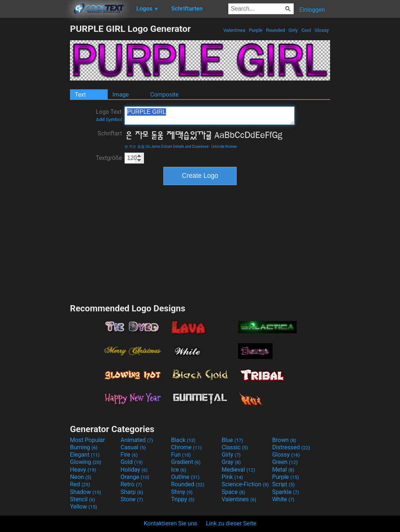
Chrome (186, 447)
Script (284, 484)
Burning (84, 447)
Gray (231, 462)
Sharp (132, 492)
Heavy (83, 470)
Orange (135, 477)
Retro (131, 484)
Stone (132, 499)
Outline (185, 477)
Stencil (82, 499)
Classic (235, 447)
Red (80, 484)
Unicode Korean (224, 147)
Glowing (86, 462)
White (283, 499)
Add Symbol (109, 119)
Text (80, 95)
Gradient (186, 462)
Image (121, 95)
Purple (256, 30)
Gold (132, 462)
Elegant (85, 455)
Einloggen (312, 10)
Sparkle (286, 492)
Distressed (291, 447)
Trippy (183, 499)
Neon (81, 477)
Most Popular (88, 440)
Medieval (238, 470)
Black (183, 440)
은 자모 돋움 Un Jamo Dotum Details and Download (166, 147)
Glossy (322, 30)
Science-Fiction (245, 484)
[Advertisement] (35, 133)
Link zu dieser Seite (231, 523)
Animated (137, 440)
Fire (129, 455)
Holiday (134, 470)
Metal (283, 470)
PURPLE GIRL (210, 116)
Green (285, 462)
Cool (306, 30)
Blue (232, 440)
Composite (164, 95)
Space (233, 492)
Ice (179, 470)
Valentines (234, 30)
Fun (181, 455)
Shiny (182, 492)
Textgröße (109, 158)
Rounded (275, 30)
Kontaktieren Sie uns (171, 523)
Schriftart (110, 133)
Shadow (86, 492)
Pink (232, 477)
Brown (284, 440)
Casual (133, 447)
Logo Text (109, 115)
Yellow (84, 507)
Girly (293, 30)
